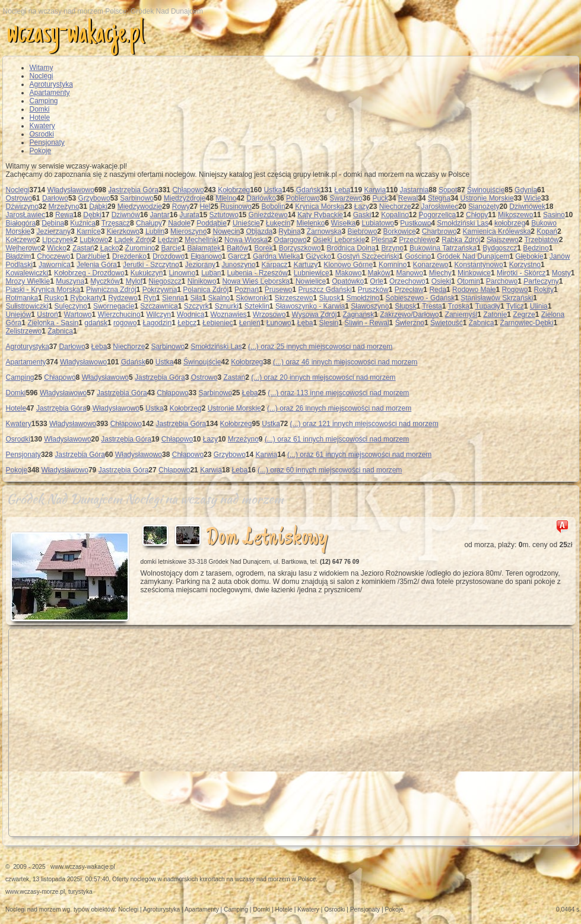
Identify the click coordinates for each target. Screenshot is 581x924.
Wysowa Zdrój (314, 315)
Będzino (536, 248)
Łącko (110, 248)
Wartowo (78, 315)
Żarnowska (324, 231)
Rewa (64, 215)
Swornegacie (114, 306)
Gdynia (526, 190)
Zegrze (524, 315)
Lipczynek (58, 240)
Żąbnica (60, 331)
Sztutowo (224, 215)
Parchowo (502, 281)
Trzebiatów (542, 240)
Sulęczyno (71, 306)
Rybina (289, 231)
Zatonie (495, 315)
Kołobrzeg (234, 190)
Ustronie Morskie (487, 198)
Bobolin (274, 207)
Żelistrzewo (24, 331)
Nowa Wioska (246, 240)
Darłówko (261, 198)
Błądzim (19, 256)
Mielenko (310, 223)
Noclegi (42, 76)
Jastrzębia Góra (133, 190)
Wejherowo (24, 248)
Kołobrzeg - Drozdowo (89, 273)
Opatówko (348, 281)
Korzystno (525, 265)
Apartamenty (50, 93)
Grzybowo (94, 198)
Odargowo (290, 240)
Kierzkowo (123, 231)
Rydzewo (123, 298)
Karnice (89, 231)
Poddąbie (212, 223)
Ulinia (539, 306)
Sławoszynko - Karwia (310, 306)
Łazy (362, 207)
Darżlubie (91, 256)
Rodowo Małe (474, 290)
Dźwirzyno (22, 207)
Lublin (155, 231)
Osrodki (42, 134)
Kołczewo (21, 240)
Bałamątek (204, 248)
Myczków (105, 281)
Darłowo (55, 198)
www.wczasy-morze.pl (35, 892)
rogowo (125, 323)
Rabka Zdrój (461, 240)
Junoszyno (238, 265)
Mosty (561, 273)
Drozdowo (169, 256)
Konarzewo (431, 265)
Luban (211, 273)
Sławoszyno (370, 306)
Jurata (189, 215)
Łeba (342, 190)
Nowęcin (227, 231)
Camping (44, 101)
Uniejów (19, 315)
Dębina (53, 223)
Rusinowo (236, 207)
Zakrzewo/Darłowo (409, 315)
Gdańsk (308, 190)
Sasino (554, 215)
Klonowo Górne (348, 265)
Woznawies (228, 315)
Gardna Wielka (276, 256)
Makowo (349, 273)
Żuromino (140, 248)
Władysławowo (71, 190)
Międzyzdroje (185, 198)
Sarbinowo (137, 198)
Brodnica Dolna (351, 248)
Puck (380, 198)
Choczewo (53, 256)
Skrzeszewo (294, 298)
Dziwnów (126, 215)
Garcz (237, 256)
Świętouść (447, 323)
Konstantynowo (479, 265)
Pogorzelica (438, 215)
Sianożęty (484, 207)
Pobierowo (303, 198)
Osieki (441, 281)
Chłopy (477, 215)
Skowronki (252, 298)
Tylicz (515, 306)
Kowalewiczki (27, 273)
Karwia (375, 190)
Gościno (418, 256)
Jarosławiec (440, 207)
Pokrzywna (160, 290)
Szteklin (257, 306)
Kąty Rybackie (320, 215)
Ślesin (329, 323)
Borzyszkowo (300, 248)
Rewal (408, 198)
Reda (438, 290)
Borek (263, 248)
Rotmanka (22, 298)
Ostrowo (19, 198)
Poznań (247, 290)
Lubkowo (94, 240)
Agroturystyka (51, 84)
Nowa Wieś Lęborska (255, 281)
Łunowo (279, 323)
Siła (196, 298)
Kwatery (42, 126)
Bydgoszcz (500, 248)
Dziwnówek (527, 207)
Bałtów (237, 248)
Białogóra (21, 223)
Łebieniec (218, 323)
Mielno (226, 198)
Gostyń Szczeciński (368, 256)
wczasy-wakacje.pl (75, 35)
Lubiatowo (378, 223)
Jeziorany (200, 265)
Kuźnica (83, 223)
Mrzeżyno (64, 207)
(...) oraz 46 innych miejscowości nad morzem (345, 362)
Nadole (179, 223)
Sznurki (227, 306)
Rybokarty (86, 298)
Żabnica (482, 323)
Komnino (393, 265)
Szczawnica (159, 306)
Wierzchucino (119, 315)
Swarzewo (346, 198)
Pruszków (373, 290)
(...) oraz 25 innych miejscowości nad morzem (320, 347)
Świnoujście (486, 190)
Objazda (260, 231)
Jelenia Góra (97, 265)
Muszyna (70, 281)
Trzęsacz (116, 223)
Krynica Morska (320, 207)
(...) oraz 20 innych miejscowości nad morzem (323, 377)
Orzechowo (407, 281)
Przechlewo (417, 240)
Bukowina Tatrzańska (443, 248)
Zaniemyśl (461, 315)
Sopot (448, 190)
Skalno (219, 298)
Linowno (182, 273)
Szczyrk (196, 306)
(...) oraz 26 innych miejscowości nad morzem (339, 408)
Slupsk (329, 298)
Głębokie (529, 256)
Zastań (83, 248)
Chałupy (149, 223)
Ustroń (47, 315)
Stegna (439, 198)
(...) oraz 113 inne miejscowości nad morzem (338, 393)
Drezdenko (129, 256)
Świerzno (410, 323)
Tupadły (488, 306)
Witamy (42, 68)
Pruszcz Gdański (325, 290)
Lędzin (168, 240)
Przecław (409, 290)
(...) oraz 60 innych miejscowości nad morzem (330, 470)
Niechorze (395, 207)
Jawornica (55, 265)
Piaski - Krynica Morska (43, 290)
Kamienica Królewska (497, 231)
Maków (379, 273)
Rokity (544, 290)
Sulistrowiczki (27, 306)
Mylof (134, 281)
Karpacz (275, 265)
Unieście (246, 223)
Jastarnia (415, 190)
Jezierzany (54, 231)
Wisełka (343, 223)
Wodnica (191, 315)
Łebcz (187, 323)
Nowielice (311, 281)
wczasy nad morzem (263, 879)
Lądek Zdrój (133, 240)
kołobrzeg (510, 223)
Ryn (150, 298)
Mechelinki (201, 240)
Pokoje (41, 151)
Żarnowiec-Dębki (527, 323)
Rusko (54, 298)
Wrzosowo (269, 315)
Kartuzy (306, 265)
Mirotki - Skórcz (521, 273)
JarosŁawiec (26, 215)
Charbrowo (439, 231)
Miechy (440, 273)
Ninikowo (202, 281)
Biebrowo (362, 231)
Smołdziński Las (463, 223)
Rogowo (515, 290)
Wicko (57, 248)
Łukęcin (278, 223)
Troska (459, 306)
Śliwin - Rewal (366, 323)
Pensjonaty (47, 142)
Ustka (273, 190)
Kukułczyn (147, 273)
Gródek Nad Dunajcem (473, 256)
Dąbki (98, 207)
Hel (205, 207)
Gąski (362, 215)
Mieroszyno (188, 231)
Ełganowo (206, 256)
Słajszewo (503, 240)
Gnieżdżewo (268, 215)
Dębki (92, 215)
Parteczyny (541, 281)
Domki (40, 109)
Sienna (173, 298)
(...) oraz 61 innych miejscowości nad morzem (337, 439)
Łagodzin (157, 323)
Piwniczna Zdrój (111, 290)
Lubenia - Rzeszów (258, 273)
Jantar (159, 215)
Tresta (432, 306)
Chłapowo (188, 190)
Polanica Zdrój (206, 290)
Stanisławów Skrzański (497, 298)
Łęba (305, 323)
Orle (377, 281)
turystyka (80, 892)
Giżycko (318, 256)
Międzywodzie (140, 207)
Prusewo (279, 290)
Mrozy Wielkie (28, 281)
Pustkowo (415, 223)
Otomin (469, 281)
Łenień (250, 323)
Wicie (532, 198)
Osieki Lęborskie (339, 240)
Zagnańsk (358, 315)
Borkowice (399, 231)
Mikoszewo (515, 215)
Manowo (409, 273)
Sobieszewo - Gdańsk (420, 298)
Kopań (547, 231)
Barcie (172, 248)
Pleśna (382, 240)
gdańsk (96, 323)
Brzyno (393, 248)
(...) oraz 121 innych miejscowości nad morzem (364, 424)
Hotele (40, 118)
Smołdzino (363, 298)
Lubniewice (312, 273)
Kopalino (395, 215)
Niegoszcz (165, 281)
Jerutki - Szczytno (151, 265)
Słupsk (405, 306)
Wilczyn (159, 315)
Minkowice (474, 273)
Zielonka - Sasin (53, 323)
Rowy (181, 207)
